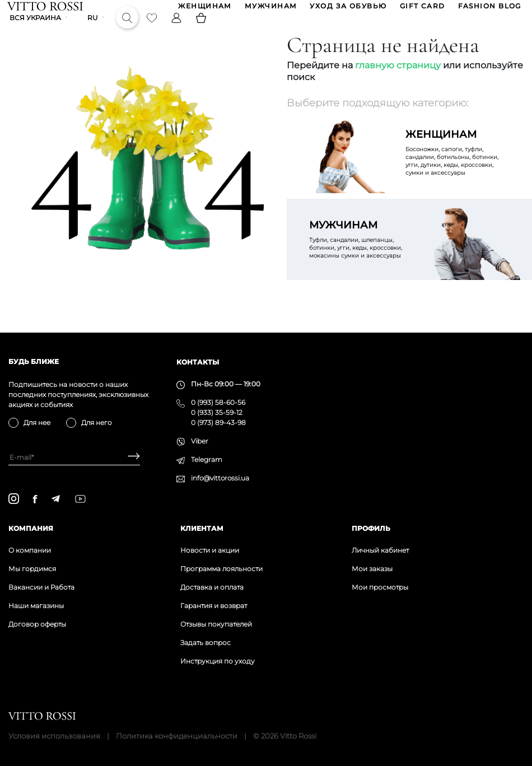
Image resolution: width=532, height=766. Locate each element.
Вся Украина (36, 31)
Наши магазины (36, 606)
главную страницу (398, 81)
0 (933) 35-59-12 (217, 412)
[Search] (128, 30)
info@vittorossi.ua (220, 478)
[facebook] (35, 499)
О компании (30, 550)
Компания (31, 528)
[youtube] (80, 499)
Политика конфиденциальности (177, 736)
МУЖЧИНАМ (270, 10)
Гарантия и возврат (214, 606)
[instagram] (14, 499)
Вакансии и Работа (41, 587)
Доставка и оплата (212, 587)
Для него (97, 422)
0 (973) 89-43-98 (218, 422)
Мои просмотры (380, 587)
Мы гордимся (32, 569)
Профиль (371, 528)
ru (94, 31)
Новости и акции (210, 550)
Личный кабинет (380, 550)
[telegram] (55, 499)
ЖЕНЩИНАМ (204, 10)
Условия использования (54, 736)
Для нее (37, 422)
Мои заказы (372, 569)
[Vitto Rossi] (46, 10)
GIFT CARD (421, 10)
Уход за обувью (347, 10)
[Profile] (178, 30)
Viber (200, 441)
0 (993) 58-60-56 (218, 402)
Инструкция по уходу (218, 661)
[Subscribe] (130, 457)
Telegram (207, 459)
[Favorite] (153, 30)
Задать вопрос (206, 643)
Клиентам (202, 528)
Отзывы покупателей (216, 624)
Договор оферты (37, 624)
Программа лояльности (221, 569)
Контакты (198, 362)
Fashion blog (489, 10)
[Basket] (202, 30)
